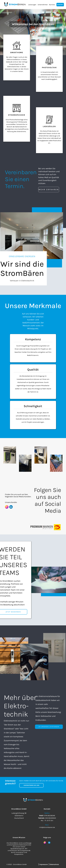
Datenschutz (54, 864)
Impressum (44, 864)
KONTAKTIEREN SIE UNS (31, 785)
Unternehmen (43, 5)
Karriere (52, 5)
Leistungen (32, 5)
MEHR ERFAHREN (49, 190)
